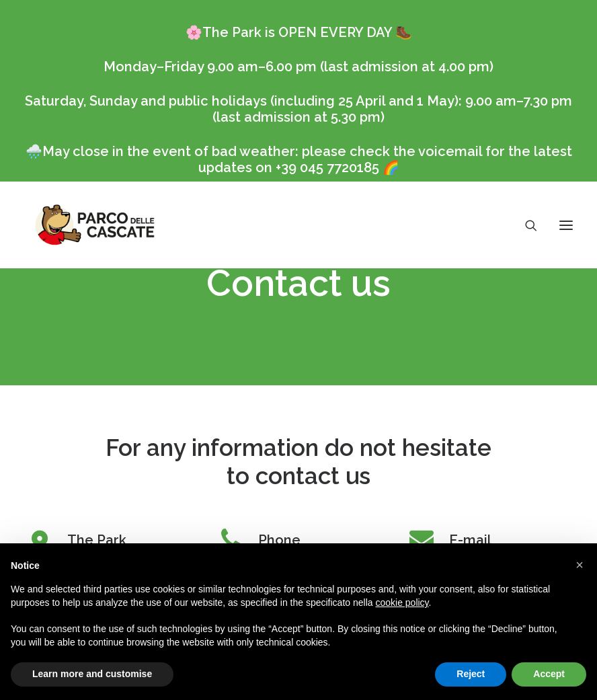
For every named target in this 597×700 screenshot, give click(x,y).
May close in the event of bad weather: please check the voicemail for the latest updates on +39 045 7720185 (307, 159)
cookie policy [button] (402, 602)
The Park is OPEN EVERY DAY (297, 32)
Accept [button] (549, 674)
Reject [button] (471, 674)
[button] (580, 565)
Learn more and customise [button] (92, 674)
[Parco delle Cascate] (95, 225)
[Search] (525, 225)
